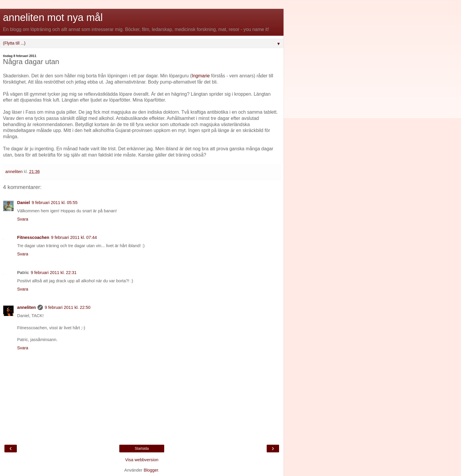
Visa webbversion (142, 460)
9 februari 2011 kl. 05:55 (54, 203)
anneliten (26, 307)
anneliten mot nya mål (53, 17)
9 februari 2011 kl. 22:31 (54, 273)
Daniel (23, 203)
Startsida (142, 449)
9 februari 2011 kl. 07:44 (74, 237)
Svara (23, 219)
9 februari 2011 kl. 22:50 (67, 307)
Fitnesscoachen (33, 237)
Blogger (151, 470)
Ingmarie (201, 76)
